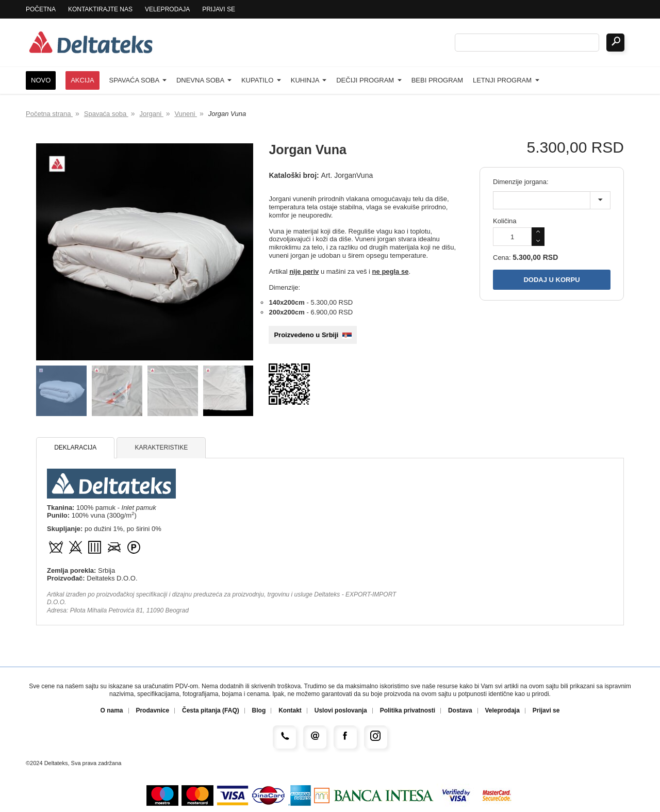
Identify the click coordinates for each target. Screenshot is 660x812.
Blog (259, 711)
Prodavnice (152, 711)
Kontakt (290, 711)
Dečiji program (369, 80)
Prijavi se (219, 9)
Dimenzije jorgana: (521, 182)
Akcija (82, 80)
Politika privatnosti (408, 711)
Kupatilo (261, 80)
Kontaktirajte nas (100, 9)
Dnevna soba (204, 80)
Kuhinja (309, 80)
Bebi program (437, 80)
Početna (41, 9)
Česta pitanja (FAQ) (211, 711)
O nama (112, 711)
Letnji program (506, 80)
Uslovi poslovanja (341, 711)
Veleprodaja (167, 9)
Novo (41, 80)
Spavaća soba (138, 80)
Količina (505, 221)
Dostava (460, 711)
